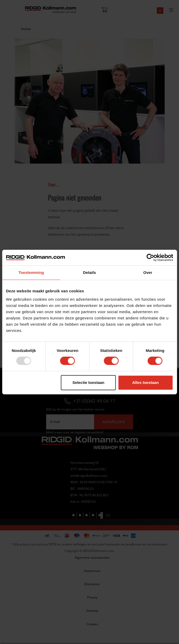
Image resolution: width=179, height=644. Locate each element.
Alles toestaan (145, 382)
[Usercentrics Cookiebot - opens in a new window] (150, 257)
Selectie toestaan (88, 382)
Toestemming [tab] (31, 272)
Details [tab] (90, 272)
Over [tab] (148, 272)
